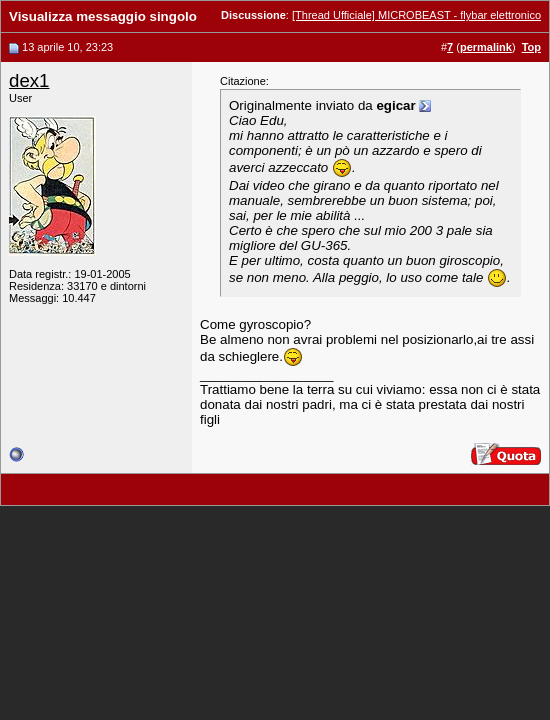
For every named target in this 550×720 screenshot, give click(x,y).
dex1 (29, 80)
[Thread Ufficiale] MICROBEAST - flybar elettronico (416, 15)
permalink (486, 47)
